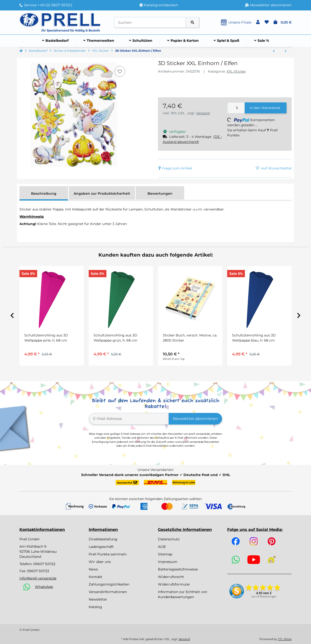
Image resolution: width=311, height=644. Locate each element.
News (93, 569)
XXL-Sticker (236, 71)
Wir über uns (100, 562)
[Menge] (236, 108)
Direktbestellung (103, 539)
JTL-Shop (285, 639)
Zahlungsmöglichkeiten (109, 584)
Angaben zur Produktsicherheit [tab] (102, 193)
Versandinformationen (108, 592)
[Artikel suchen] (192, 22)
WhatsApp (44, 587)
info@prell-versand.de (38, 578)
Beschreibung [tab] (44, 193)
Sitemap (165, 554)
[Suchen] (150, 22)
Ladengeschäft (101, 547)
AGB (162, 547)
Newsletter (98, 599)
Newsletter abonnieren (195, 419)
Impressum (168, 562)
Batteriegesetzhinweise (178, 569)
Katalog (95, 607)
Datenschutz (169, 539)
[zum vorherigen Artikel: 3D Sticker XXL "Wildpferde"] (274, 51)
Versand (203, 113)
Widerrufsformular (174, 584)
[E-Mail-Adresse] (129, 419)
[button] (258, 22)
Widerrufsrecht (171, 577)
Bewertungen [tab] (160, 193)
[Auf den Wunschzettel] (120, 71)
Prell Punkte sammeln (108, 554)
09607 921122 (44, 564)
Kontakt (95, 577)
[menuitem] (55, 41)
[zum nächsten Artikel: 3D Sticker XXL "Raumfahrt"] (286, 51)
